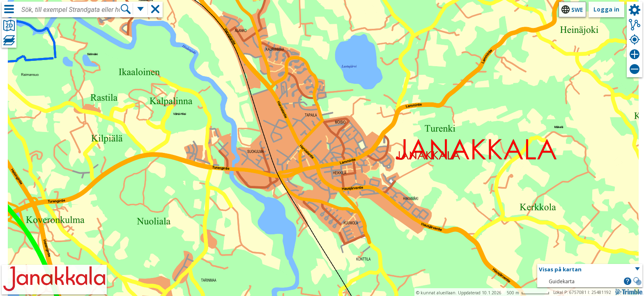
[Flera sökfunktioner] (140, 9)
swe (577, 10)
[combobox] (71, 10)
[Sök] (126, 9)
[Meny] (9, 9)
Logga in (606, 9)
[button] (590, 270)
